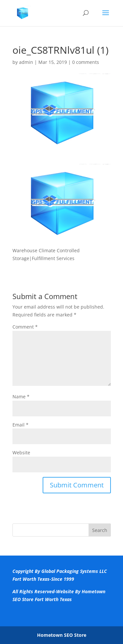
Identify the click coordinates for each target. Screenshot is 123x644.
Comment (25, 327)
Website (21, 453)
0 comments (86, 62)
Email (20, 425)
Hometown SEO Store (62, 635)
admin (26, 62)
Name (21, 397)
